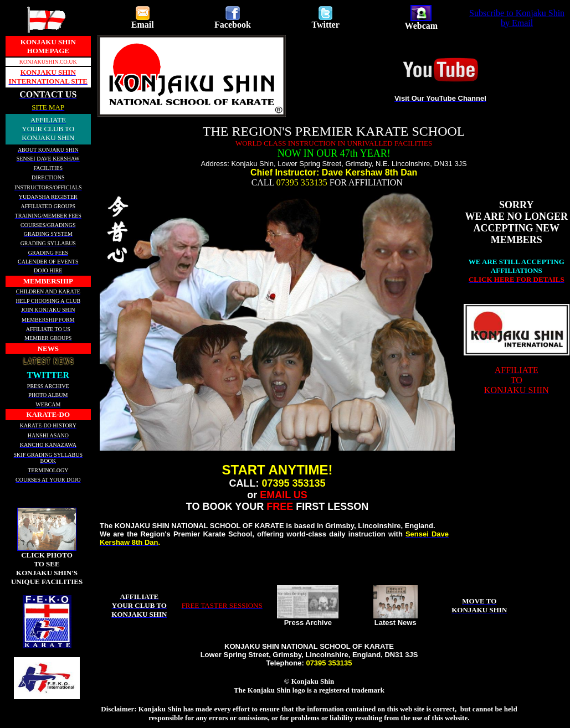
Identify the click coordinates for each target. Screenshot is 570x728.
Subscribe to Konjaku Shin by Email (517, 18)
